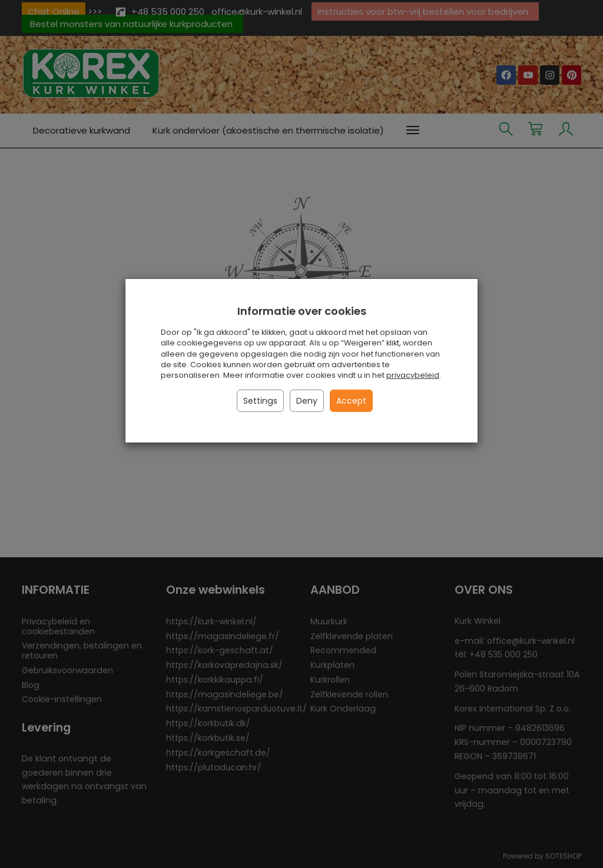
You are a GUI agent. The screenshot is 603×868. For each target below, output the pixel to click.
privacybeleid (413, 375)
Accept (351, 401)
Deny (307, 401)
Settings (260, 401)
